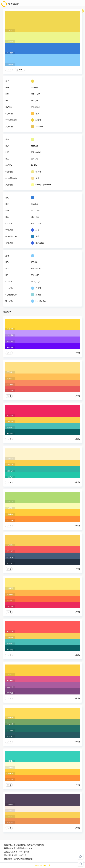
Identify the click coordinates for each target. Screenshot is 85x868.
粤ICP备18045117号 (43, 865)
